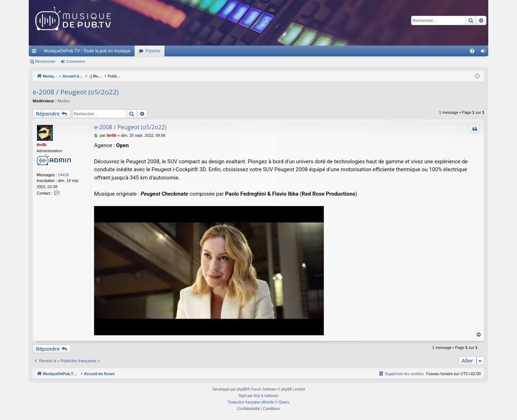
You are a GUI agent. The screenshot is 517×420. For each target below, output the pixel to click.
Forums (153, 51)
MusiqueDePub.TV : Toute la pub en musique (87, 51)
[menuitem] (472, 51)
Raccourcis (36, 52)
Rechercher (45, 61)
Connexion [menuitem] (485, 52)
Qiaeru (284, 402)
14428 (63, 175)
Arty (257, 396)
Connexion (76, 61)
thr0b (42, 145)
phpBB (242, 389)
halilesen (271, 396)
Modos (64, 101)
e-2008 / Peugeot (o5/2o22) (76, 92)
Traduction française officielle (251, 402)
